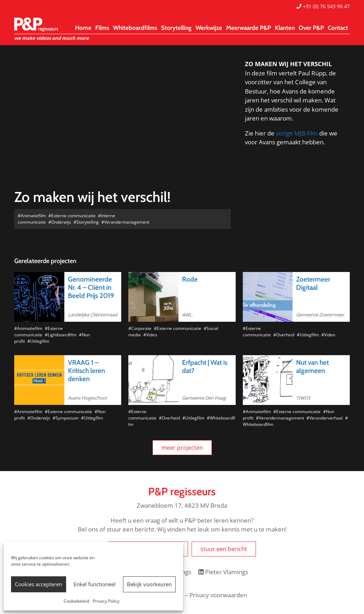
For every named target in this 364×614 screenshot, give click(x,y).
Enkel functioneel (95, 584)
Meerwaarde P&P (248, 28)
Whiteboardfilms (135, 28)
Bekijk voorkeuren (149, 584)
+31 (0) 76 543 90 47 (323, 6)
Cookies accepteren (39, 584)
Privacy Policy (106, 601)
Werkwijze (209, 28)
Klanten (285, 28)
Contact (338, 28)
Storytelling (176, 28)
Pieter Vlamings (223, 572)
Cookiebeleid (76, 601)
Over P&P (311, 28)
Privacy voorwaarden (218, 595)
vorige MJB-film (297, 133)
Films (102, 28)
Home (83, 28)
